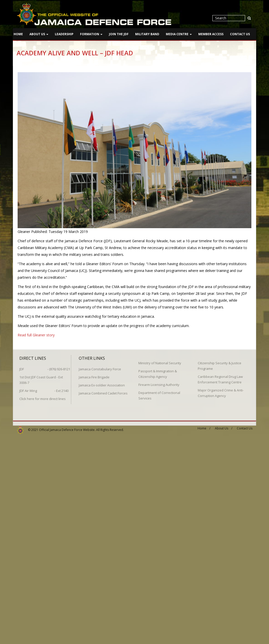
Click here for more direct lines (43, 396)
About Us (39, 34)
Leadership (64, 34)
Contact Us (240, 34)
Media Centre (179, 34)
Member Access (211, 34)
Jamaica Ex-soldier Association (102, 383)
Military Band (147, 34)
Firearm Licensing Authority (159, 382)
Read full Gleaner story (36, 335)
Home (18, 34)
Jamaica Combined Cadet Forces (103, 391)
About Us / (224, 426)
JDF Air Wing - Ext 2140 (44, 388)
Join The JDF (119, 34)
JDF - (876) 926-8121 (45, 367)
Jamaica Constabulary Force (100, 367)
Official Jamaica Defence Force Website (67, 428)
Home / (204, 426)
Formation (91, 34)
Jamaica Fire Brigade (94, 375)
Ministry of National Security (160, 361)
